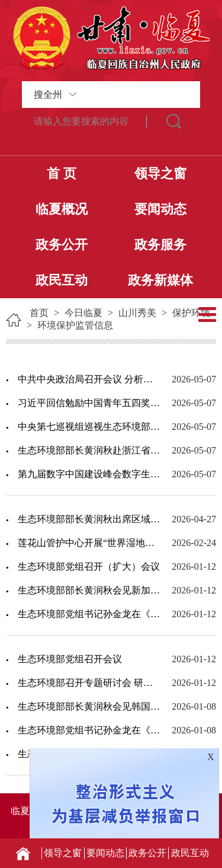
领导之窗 (160, 173)
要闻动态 (160, 209)
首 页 (62, 173)
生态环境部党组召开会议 (70, 659)
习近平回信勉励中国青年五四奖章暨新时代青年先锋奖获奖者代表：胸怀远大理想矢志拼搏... (89, 403)
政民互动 (62, 280)
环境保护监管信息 (75, 325)
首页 (39, 313)
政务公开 (62, 245)
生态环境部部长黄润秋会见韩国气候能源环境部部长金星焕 (89, 706)
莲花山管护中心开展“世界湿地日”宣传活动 (89, 543)
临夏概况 (62, 209)
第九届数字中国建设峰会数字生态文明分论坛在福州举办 (89, 474)
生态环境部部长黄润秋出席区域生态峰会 (89, 519)
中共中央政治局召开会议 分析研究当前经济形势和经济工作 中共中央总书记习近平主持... (89, 379)
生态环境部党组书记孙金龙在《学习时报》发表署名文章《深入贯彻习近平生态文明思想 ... (89, 614)
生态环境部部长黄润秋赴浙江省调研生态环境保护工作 (89, 450)
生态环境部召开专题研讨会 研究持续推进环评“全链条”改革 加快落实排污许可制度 (89, 683)
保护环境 (191, 313)
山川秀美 (137, 313)
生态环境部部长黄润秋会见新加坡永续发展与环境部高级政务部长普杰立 (89, 590)
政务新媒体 (160, 280)
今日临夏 (83, 313)
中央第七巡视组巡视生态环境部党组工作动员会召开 (89, 427)
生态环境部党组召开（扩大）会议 (89, 567)
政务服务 (160, 245)
